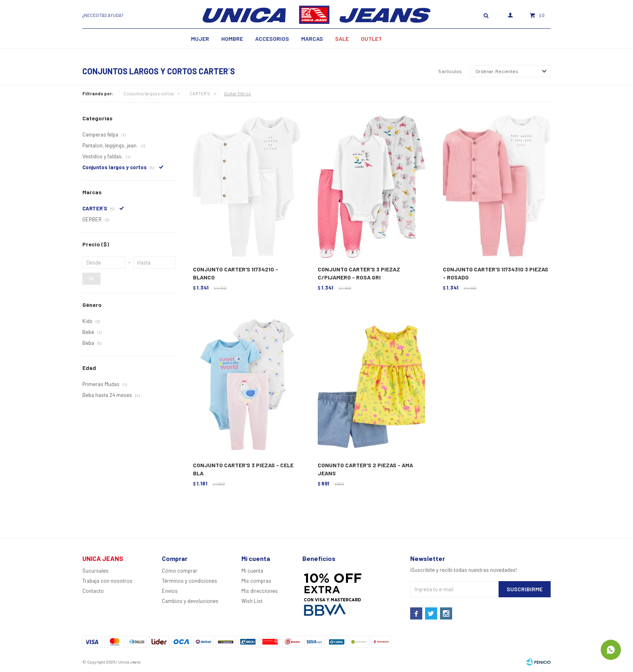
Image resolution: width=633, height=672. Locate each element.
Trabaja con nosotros (107, 581)
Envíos (170, 591)
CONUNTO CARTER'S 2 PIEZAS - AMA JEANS (365, 469)
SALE (342, 39)
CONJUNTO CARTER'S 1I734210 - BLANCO (236, 273)
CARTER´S (200, 93)
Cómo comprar (180, 571)
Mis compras (256, 581)
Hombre (232, 39)
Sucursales (95, 571)
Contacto (93, 591)
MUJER (200, 39)
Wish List (252, 601)
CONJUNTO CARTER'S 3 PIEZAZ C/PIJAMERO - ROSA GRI (359, 273)
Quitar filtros (238, 93)
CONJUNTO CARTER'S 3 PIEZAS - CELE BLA (243, 469)
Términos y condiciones (190, 581)
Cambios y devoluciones (190, 601)
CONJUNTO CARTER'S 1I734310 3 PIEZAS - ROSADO (496, 273)
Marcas (312, 39)
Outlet (371, 39)
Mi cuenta (252, 571)
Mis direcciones (260, 591)
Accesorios (272, 39)
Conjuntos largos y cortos (149, 93)
